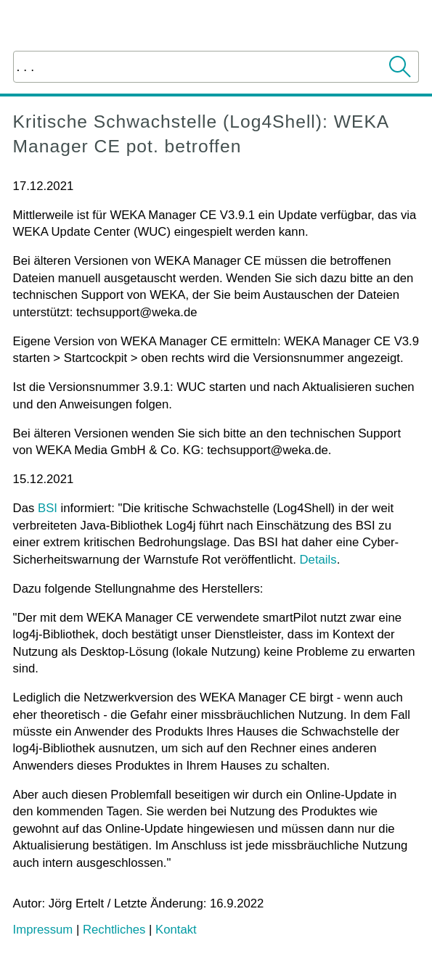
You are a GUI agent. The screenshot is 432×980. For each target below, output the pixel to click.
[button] (401, 67)
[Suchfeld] (216, 67)
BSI (48, 508)
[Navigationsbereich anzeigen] (411, 25)
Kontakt (176, 930)
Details (318, 560)
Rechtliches (114, 930)
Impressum (43, 930)
